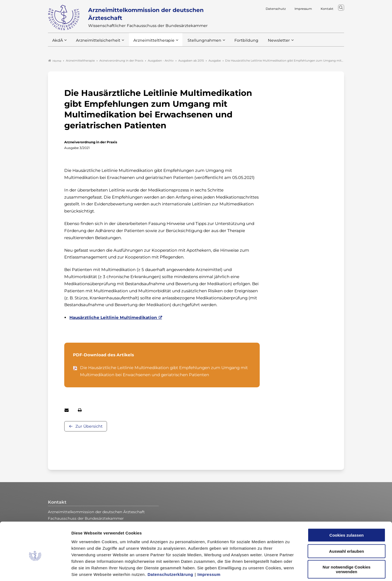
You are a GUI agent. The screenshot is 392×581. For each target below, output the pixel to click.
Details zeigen (290, 570)
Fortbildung (237, 43)
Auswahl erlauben (347, 525)
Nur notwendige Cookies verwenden (347, 543)
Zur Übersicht (89, 427)
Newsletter (268, 43)
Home (55, 61)
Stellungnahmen (197, 43)
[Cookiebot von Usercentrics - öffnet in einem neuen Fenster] (35, 570)
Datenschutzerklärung (170, 548)
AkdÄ (57, 43)
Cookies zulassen (347, 509)
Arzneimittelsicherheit (96, 43)
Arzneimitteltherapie (149, 43)
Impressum (209, 548)
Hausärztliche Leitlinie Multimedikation (113, 318)
